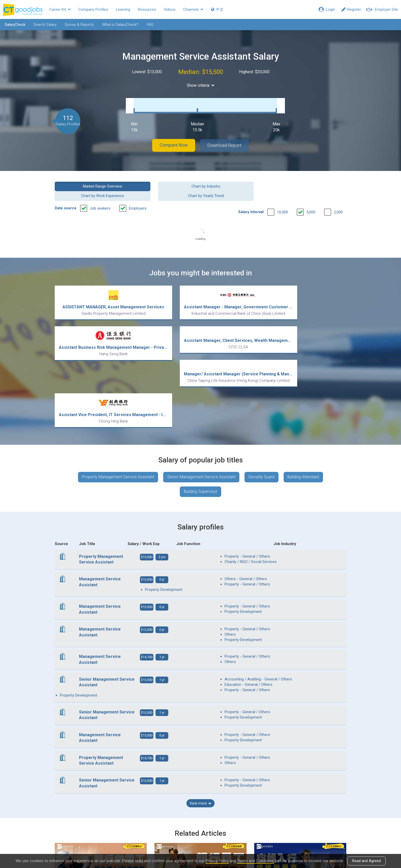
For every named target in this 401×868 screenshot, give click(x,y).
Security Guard (261, 395)
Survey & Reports (79, 25)
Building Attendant (304, 395)
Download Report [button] (226, 140)
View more (201, 708)
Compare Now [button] (172, 140)
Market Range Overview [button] (88, 181)
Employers (138, 193)
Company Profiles (93, 9)
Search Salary (44, 25)
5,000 (311, 197)
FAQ (149, 25)
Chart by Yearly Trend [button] (313, 181)
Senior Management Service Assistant (201, 395)
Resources (147, 9)
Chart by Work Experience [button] (238, 181)
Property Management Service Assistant (117, 395)
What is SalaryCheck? (119, 25)
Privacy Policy (217, 861)
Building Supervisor (201, 411)
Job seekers (100, 193)
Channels (193, 9)
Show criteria (201, 85)
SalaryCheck (14, 25)
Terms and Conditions (256, 861)
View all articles (201, 813)
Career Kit (60, 9)
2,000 (338, 197)
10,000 (282, 197)
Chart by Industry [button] (163, 181)
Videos (170, 9)
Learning (123, 9)
